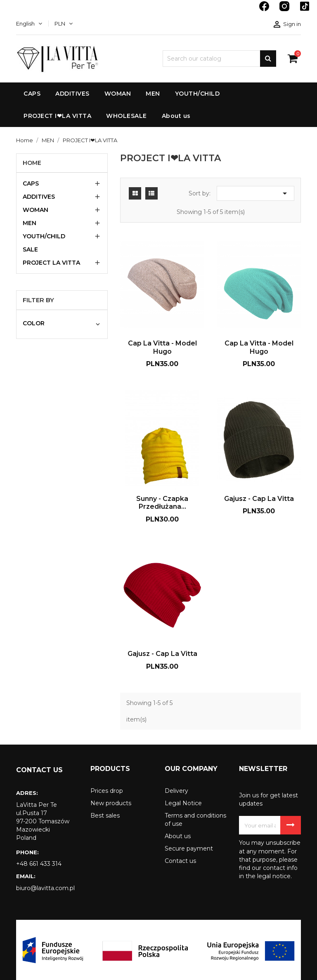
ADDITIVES (39, 197)
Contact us (180, 861)
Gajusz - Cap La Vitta (259, 499)
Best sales (105, 815)
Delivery (176, 791)
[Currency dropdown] (64, 24)
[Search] (219, 59)
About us (178, 836)
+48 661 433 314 (39, 864)
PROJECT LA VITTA (51, 263)
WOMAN (35, 210)
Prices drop (107, 791)
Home (32, 163)
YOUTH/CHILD (44, 236)
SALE (30, 249)
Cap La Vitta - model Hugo (162, 347)
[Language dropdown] (29, 24)
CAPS (31, 183)
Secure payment (189, 848)
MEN (30, 223)
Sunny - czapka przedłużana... (162, 503)
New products (111, 803)
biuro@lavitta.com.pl (45, 888)
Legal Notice (183, 803)
